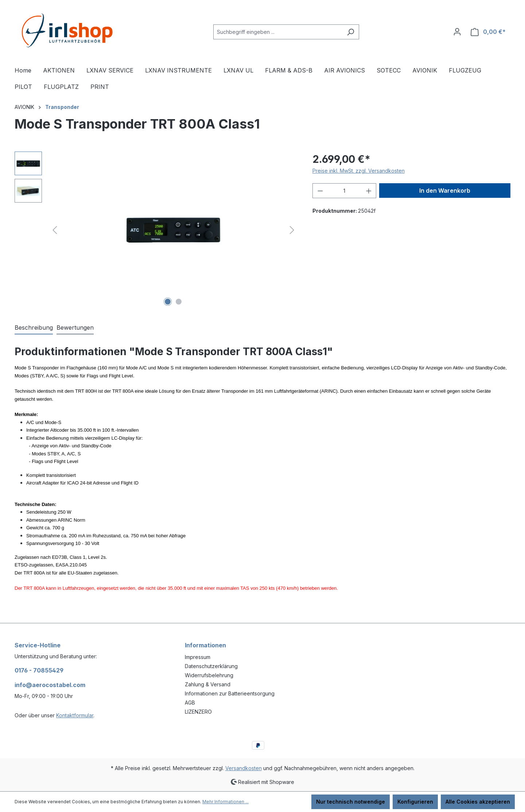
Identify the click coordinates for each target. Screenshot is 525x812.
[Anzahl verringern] (320, 191)
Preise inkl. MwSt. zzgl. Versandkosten (359, 171)
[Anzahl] (344, 191)
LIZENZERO (198, 712)
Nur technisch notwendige (351, 802)
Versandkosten (244, 768)
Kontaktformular (75, 715)
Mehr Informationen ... (225, 802)
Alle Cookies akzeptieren (478, 802)
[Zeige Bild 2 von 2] (179, 302)
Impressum (198, 657)
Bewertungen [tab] (75, 327)
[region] (156, 230)
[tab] (34, 328)
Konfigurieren (415, 802)
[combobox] (278, 32)
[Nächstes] (292, 230)
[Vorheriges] (55, 230)
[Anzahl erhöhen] (369, 191)
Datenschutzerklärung (211, 666)
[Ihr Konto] (457, 32)
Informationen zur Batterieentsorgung (230, 693)
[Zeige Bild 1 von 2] (168, 302)
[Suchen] (351, 32)
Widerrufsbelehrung (209, 675)
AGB (190, 703)
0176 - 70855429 (39, 670)
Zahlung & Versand (208, 684)
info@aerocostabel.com (50, 685)
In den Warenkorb (445, 191)
